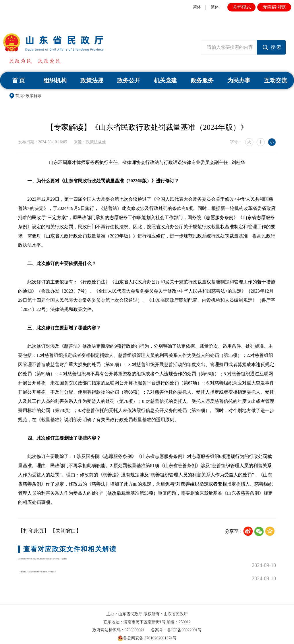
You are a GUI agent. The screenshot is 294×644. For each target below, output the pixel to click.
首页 (19, 96)
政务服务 (202, 80)
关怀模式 (242, 7)
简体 (197, 7)
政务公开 (129, 80)
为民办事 (239, 80)
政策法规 (92, 80)
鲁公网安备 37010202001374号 (147, 633)
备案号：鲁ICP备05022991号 (176, 625)
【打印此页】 (34, 531)
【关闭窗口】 (66, 531)
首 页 (19, 80)
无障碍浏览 (274, 7)
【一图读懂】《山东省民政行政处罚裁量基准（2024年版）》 (88, 573)
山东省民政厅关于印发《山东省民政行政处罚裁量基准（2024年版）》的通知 (106, 563)
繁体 (215, 7)
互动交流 (276, 80)
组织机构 (55, 80)
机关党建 (165, 80)
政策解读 (34, 96)
